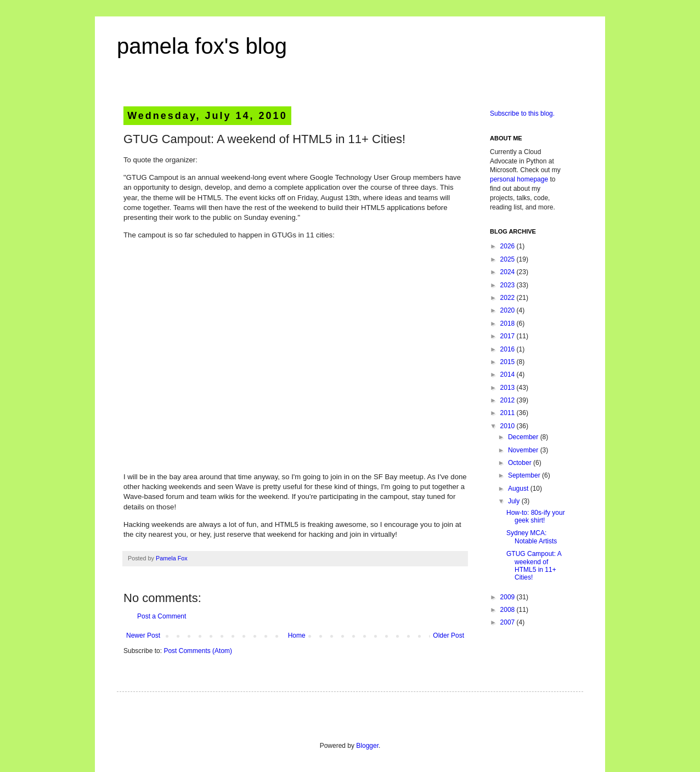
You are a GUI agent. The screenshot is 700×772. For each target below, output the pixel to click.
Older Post (448, 635)
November (524, 450)
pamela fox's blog (202, 46)
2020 (509, 310)
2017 (509, 336)
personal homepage (519, 179)
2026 (509, 246)
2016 (509, 349)
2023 (509, 285)
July (515, 501)
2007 (509, 622)
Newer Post (143, 635)
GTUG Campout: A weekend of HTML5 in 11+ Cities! (534, 566)
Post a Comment (162, 616)
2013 (509, 388)
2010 (509, 426)
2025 (509, 259)
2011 (509, 413)
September (525, 475)
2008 (509, 610)
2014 (509, 374)
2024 (509, 272)
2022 (509, 298)
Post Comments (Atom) (198, 651)
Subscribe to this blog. (522, 113)
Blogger (367, 746)
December (524, 437)
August (519, 489)
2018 (509, 323)
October (521, 463)
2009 (509, 597)
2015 (509, 362)
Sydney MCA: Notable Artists (532, 537)
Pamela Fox (172, 558)
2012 (509, 400)
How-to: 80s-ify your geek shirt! (536, 516)
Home (297, 635)
